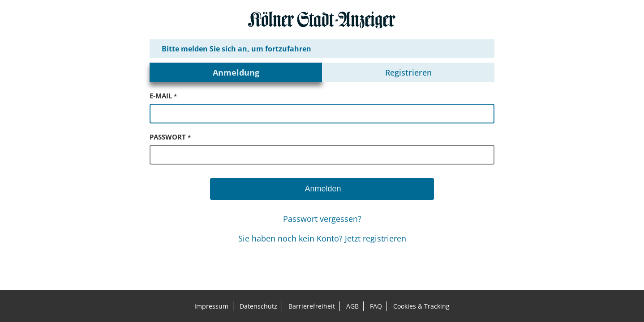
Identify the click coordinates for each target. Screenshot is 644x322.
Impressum (211, 306)
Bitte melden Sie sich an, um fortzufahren (236, 49)
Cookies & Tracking (421, 306)
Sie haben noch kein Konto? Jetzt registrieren (322, 238)
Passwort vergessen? (322, 219)
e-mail (163, 96)
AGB (352, 306)
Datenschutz (258, 306)
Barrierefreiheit (312, 306)
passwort (170, 137)
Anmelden (322, 189)
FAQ (376, 306)
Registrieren (408, 72)
